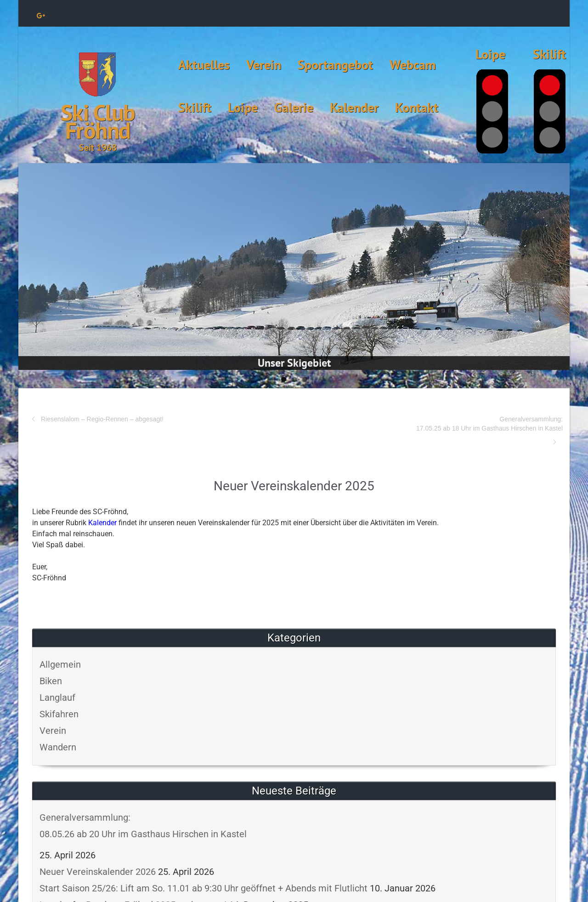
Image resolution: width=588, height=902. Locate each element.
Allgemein (60, 664)
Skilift (195, 107)
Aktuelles (204, 65)
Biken (51, 681)
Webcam (413, 65)
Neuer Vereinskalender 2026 (98, 872)
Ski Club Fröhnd (98, 121)
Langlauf (57, 698)
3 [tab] (305, 379)
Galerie (294, 107)
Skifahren (59, 714)
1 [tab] (284, 379)
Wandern (58, 747)
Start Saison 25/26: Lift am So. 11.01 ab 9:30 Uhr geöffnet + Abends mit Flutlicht (204, 888)
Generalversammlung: (428, 424)
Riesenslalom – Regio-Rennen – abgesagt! (102, 419)
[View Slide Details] (294, 267)
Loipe (243, 107)
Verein (264, 65)
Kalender (354, 107)
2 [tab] (294, 379)
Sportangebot (335, 65)
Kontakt (417, 107)
